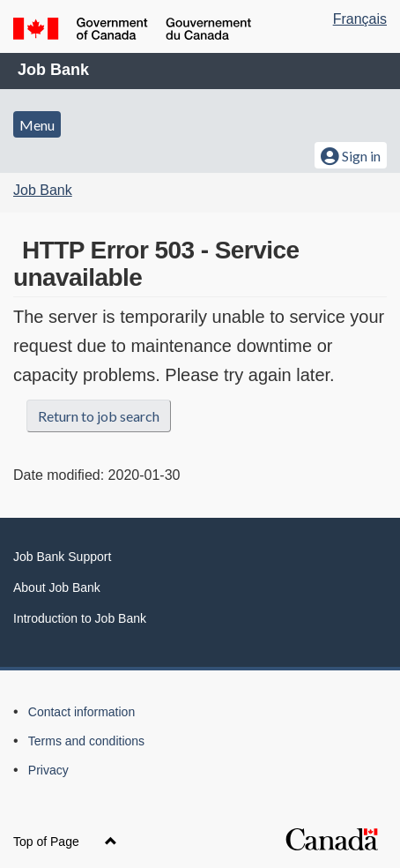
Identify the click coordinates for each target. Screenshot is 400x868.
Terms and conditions (86, 741)
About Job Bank (57, 587)
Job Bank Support (62, 557)
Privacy (48, 770)
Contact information (81, 712)
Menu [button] (37, 125)
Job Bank (53, 70)
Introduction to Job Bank (80, 618)
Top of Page (65, 842)
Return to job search (99, 416)
